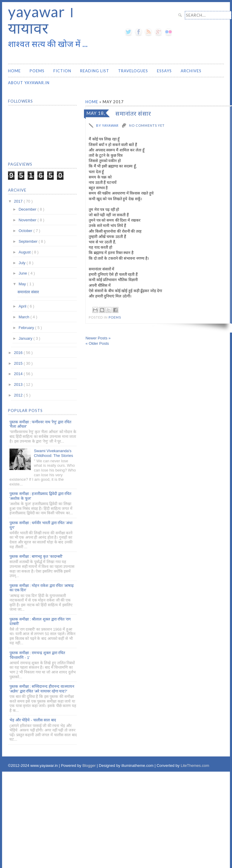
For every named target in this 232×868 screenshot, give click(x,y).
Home (14, 71)
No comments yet (147, 125)
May (23, 284)
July (23, 263)
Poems (37, 71)
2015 (19, 363)
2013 (19, 384)
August (25, 252)
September (29, 241)
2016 (19, 353)
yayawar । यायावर (41, 20)
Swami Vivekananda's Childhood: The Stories (53, 453)
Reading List (95, 71)
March (25, 317)
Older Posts (97, 343)
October (26, 231)
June (23, 273)
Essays (164, 71)
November (28, 220)
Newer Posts (98, 338)
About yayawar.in (29, 83)
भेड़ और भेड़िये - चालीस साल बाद (33, 720)
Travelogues (133, 71)
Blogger (90, 766)
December (28, 209)
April (23, 306)
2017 (19, 201)
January (26, 338)
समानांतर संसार (133, 113)
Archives (191, 71)
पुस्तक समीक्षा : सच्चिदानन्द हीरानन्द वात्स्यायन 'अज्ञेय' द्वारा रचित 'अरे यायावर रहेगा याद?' (42, 689)
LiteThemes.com (195, 766)
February (27, 328)
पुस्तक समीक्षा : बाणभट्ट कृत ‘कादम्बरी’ (36, 556)
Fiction (62, 71)
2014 (19, 374)
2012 (19, 395)
